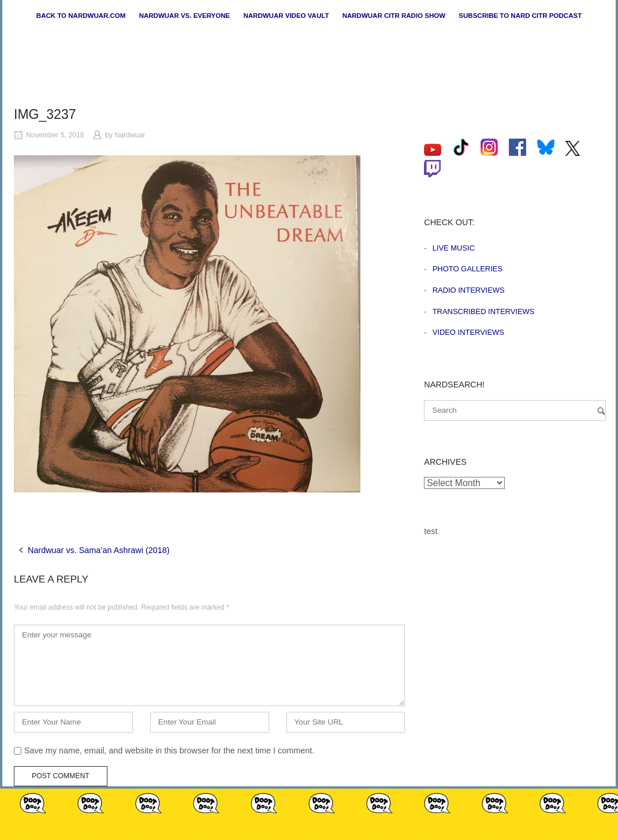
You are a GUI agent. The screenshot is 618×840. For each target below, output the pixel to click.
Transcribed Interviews (484, 311)
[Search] (601, 411)
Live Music (454, 248)
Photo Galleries (468, 269)
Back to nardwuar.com (81, 16)
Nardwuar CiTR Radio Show (394, 16)
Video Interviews (468, 332)
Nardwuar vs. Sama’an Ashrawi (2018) (99, 550)
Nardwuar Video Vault (286, 16)
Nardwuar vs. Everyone (185, 16)
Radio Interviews (469, 290)
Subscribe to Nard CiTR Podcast (520, 16)
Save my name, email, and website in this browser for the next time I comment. (169, 751)
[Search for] (515, 410)
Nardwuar (130, 135)
